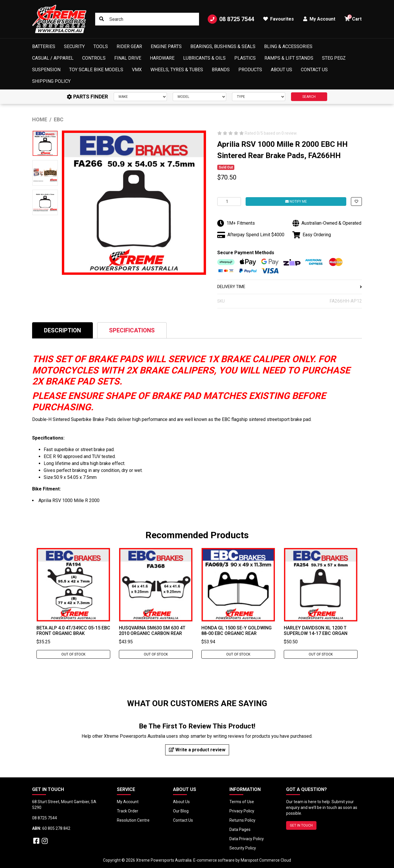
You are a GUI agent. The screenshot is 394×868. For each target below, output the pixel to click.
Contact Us (314, 70)
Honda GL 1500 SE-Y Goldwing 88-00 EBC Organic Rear (236, 631)
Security (74, 46)
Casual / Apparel (53, 58)
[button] (356, 202)
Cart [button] (353, 18)
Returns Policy (242, 820)
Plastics (245, 58)
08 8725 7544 (231, 19)
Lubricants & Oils (204, 58)
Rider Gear (129, 46)
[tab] (62, 330)
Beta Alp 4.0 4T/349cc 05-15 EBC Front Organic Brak (73, 631)
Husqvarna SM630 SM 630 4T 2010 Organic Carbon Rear (152, 631)
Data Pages (240, 829)
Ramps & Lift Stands (289, 58)
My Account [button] (319, 19)
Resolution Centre (133, 820)
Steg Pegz (334, 58)
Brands (221, 70)
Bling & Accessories (288, 46)
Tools (101, 46)
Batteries (44, 46)
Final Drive (128, 58)
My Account (128, 802)
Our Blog (181, 811)
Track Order (128, 811)
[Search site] (102, 19)
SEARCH (309, 97)
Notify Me (296, 202)
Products (250, 70)
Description (62, 330)
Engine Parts (166, 46)
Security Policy (243, 848)
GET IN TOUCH (301, 825)
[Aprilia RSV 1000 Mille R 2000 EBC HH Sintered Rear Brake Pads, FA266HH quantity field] (229, 202)
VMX (137, 70)
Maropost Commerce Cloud (266, 860)
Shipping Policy (51, 81)
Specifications (132, 330)
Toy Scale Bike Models (96, 70)
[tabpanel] (73, 603)
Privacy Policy (242, 811)
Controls (94, 58)
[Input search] (147, 19)
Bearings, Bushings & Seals (223, 46)
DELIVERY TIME (290, 287)
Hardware (162, 58)
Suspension (46, 70)
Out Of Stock (73, 654)
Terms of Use (242, 802)
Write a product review (197, 750)
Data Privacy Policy (247, 839)
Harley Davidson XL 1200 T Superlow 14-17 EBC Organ (316, 631)
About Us (281, 70)
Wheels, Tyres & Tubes (177, 70)
